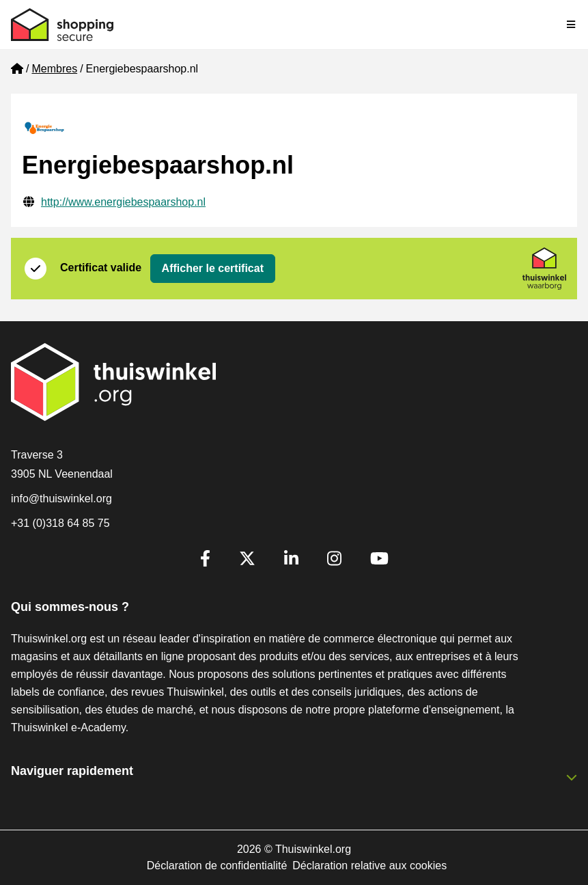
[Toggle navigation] (572, 25)
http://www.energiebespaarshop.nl (123, 202)
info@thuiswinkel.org (61, 499)
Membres (54, 69)
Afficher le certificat (213, 268)
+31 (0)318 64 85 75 (60, 523)
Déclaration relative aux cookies (369, 866)
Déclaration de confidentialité (217, 866)
